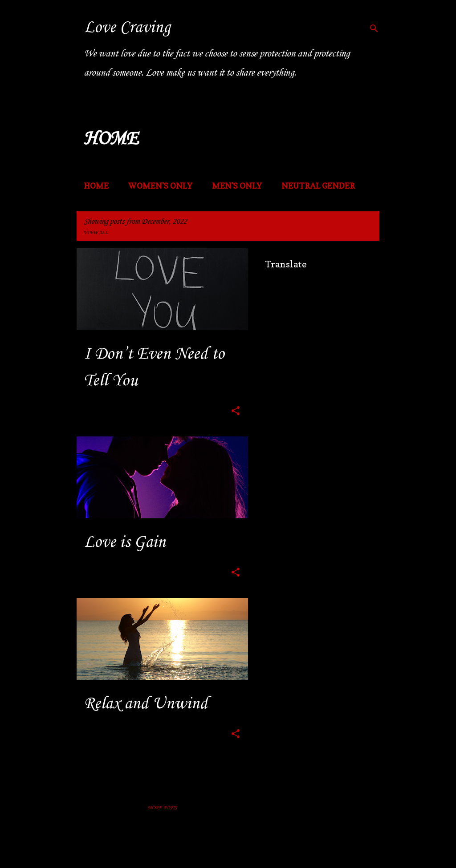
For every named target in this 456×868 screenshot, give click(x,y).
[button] (236, 412)
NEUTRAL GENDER (318, 186)
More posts (162, 808)
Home (96, 186)
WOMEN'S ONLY (160, 186)
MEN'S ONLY (237, 186)
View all (96, 233)
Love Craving (127, 28)
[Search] (374, 28)
